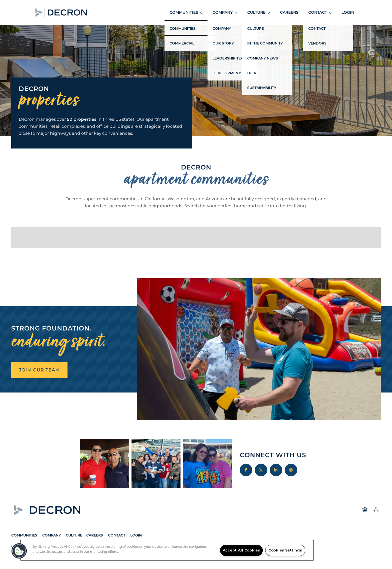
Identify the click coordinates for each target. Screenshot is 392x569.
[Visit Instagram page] (291, 470)
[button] (100, 12)
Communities (24, 535)
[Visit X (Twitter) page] (261, 470)
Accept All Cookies (241, 550)
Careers (95, 535)
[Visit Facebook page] (246, 470)
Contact (117, 535)
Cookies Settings (285, 550)
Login (136, 535)
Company (52, 535)
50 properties (82, 119)
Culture (74, 535)
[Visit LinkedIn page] (276, 470)
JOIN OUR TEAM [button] (39, 370)
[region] (167, 550)
